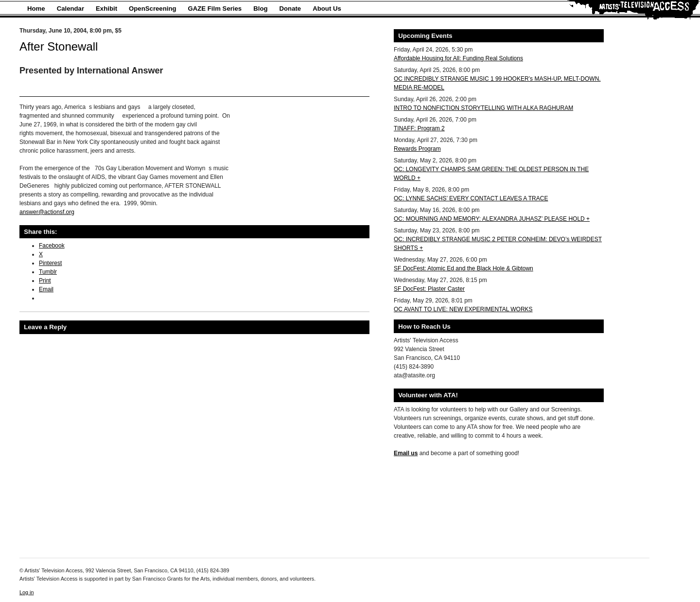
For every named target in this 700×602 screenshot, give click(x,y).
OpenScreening (152, 9)
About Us (327, 9)
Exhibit (106, 9)
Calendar (70, 9)
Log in (26, 592)
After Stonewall (59, 46)
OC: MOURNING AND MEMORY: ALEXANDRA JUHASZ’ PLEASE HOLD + (492, 219)
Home (36, 9)
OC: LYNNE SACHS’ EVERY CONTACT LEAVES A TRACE (471, 198)
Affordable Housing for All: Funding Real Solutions (458, 58)
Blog (260, 9)
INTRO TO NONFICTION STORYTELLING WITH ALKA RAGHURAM (483, 108)
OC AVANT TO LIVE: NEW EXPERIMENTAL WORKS (463, 309)
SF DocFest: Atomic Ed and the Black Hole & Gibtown (464, 268)
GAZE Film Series (215, 9)
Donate (290, 9)
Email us (406, 453)
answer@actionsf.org (47, 212)
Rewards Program (417, 149)
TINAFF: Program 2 (419, 128)
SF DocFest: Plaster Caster (429, 289)
